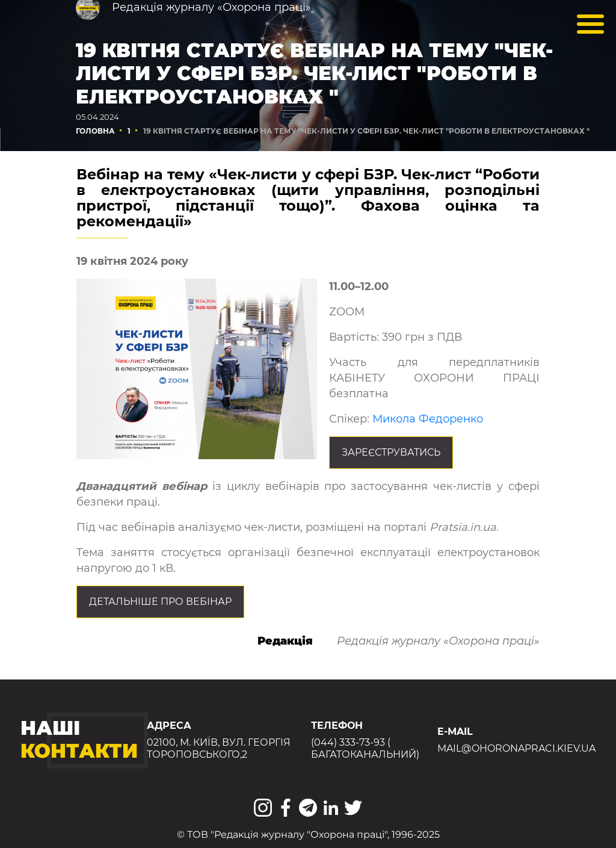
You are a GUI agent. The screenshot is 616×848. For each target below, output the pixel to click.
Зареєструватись (391, 452)
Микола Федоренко (428, 419)
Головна (95, 131)
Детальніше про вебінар (160, 602)
